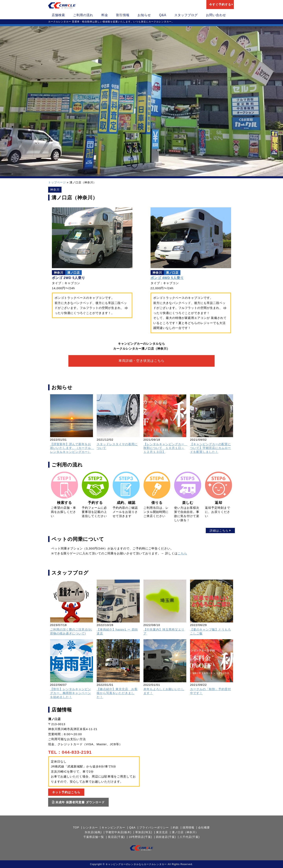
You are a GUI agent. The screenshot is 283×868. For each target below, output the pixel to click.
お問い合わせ (216, 15)
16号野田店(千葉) (140, 837)
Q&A (163, 15)
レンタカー (90, 827)
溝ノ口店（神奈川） (186, 832)
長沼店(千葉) (116, 837)
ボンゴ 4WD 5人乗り (167, 278)
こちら (182, 553)
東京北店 (162, 832)
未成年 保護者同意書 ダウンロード (78, 802)
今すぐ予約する (221, 4)
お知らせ (144, 15)
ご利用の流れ (83, 15)
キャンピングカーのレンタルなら (125, 864)
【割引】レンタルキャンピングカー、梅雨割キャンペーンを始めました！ (71, 693)
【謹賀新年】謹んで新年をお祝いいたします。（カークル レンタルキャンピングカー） (72, 448)
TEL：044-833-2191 (70, 752)
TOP (75, 827)
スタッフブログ (186, 15)
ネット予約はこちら (66, 792)
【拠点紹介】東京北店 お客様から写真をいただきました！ (117, 693)
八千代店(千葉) (190, 837)
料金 (105, 15)
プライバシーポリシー (154, 827)
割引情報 (123, 15)
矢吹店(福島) (92, 832)
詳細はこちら (220, 530)
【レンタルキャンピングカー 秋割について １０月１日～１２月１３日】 (165, 448)
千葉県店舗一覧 (93, 837)
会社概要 (205, 827)
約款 (176, 827)
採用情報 (189, 827)
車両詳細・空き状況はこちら (141, 361)
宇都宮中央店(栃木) (118, 832)
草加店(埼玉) (144, 832)
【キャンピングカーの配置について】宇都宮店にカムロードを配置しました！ (210, 448)
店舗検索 (58, 15)
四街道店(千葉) (166, 837)
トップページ (57, 182)
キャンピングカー (113, 827)
